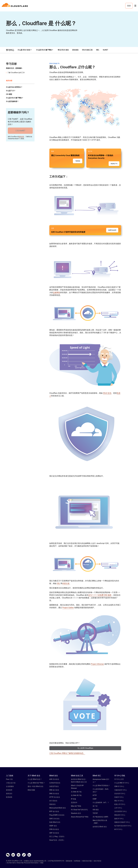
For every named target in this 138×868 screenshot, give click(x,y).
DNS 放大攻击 (54, 790)
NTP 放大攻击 (54, 811)
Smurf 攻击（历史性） (57, 840)
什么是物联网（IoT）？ (101, 802)
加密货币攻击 (54, 786)
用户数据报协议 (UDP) (100, 817)
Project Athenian (97, 664)
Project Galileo (68, 608)
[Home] (15, 6)
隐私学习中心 (119, 819)
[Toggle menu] (135, 6)
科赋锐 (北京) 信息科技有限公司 (35, 861)
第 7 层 (95, 806)
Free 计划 (9, 779)
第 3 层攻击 (53, 801)
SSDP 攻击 (53, 826)
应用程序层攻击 (55, 783)
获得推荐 (9, 790)
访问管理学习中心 (121, 811)
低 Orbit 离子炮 (76, 795)
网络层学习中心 (120, 815)
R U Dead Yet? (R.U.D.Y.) (79, 810)
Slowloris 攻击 (76, 813)
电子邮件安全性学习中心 (123, 826)
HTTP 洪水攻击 (55, 797)
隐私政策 (21, 137)
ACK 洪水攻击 (54, 779)
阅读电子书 (114, 164)
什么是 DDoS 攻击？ (25, 50)
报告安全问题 (87, 861)
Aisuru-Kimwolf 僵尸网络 (80, 817)
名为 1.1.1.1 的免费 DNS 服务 (100, 595)
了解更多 (78, 161)
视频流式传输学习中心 (122, 822)
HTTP (95, 795)
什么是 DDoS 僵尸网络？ (45, 50)
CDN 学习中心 (119, 786)
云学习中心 (118, 808)
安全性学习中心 (120, 794)
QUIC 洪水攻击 (54, 819)
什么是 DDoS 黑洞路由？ (101, 786)
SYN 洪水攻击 (54, 829)
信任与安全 (97, 861)
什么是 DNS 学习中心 (122, 783)
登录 (129, 6)
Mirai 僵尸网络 (76, 806)
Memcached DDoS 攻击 (58, 808)
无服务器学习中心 (121, 790)
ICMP (95, 799)
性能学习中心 (119, 797)
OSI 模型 (96, 810)
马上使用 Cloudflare (85, 748)
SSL (59, 583)
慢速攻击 (52, 804)
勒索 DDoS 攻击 (55, 822)
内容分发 (66, 583)
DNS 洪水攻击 (54, 794)
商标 (42, 863)
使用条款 (77, 861)
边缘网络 (56, 292)
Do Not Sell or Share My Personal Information (23, 863)
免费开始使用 (112, 230)
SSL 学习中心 (119, 801)
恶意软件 (74, 802)
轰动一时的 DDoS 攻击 (36, 786)
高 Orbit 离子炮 (76, 792)
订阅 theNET (20, 131)
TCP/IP (95, 813)
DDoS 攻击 (107, 393)
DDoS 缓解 (31, 790)
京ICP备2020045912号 (56, 861)
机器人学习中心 (120, 804)
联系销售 (9, 797)
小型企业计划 (11, 783)
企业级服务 (10, 786)
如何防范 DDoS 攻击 (100, 827)
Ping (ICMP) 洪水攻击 (57, 815)
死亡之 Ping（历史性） (57, 836)
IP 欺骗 (73, 799)
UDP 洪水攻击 (54, 833)
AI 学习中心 (118, 829)
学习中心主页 (119, 779)
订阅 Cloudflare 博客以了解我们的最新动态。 (67, 753)
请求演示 (9, 794)
